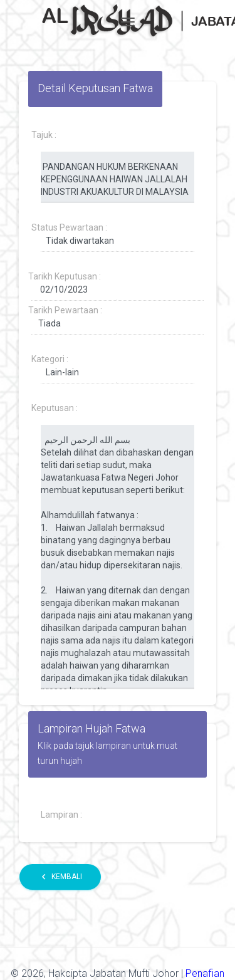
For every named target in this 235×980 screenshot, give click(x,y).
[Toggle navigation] (128, 22)
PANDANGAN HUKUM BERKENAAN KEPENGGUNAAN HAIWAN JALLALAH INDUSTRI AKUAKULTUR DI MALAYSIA (118, 177)
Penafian (205, 973)
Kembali (60, 877)
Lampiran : (61, 815)
